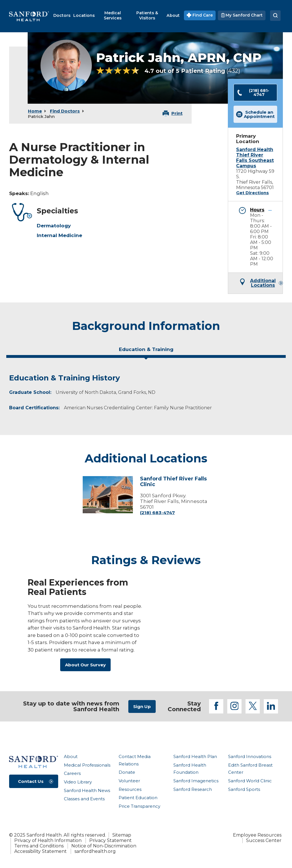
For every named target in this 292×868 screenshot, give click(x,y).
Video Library (78, 782)
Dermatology (54, 226)
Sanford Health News (87, 790)
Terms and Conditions (39, 846)
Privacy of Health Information (48, 840)
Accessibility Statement (40, 851)
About (71, 756)
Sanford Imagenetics (196, 781)
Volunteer (129, 781)
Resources (130, 789)
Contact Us (31, 781)
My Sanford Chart (242, 15)
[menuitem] (62, 15)
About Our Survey (85, 665)
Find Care (200, 15)
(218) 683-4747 (157, 513)
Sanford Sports (244, 789)
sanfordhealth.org (95, 851)
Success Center (264, 840)
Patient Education (138, 798)
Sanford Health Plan (195, 756)
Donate (127, 772)
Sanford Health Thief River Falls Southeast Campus (255, 158)
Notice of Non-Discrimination (104, 846)
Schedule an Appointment (255, 114)
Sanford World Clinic (250, 781)
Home (35, 111)
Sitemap (122, 835)
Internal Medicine (59, 235)
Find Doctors (65, 111)
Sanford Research (193, 789)
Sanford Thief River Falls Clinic (173, 482)
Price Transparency (139, 806)
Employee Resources (257, 835)
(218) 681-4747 (253, 93)
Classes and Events (84, 799)
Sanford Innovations (250, 756)
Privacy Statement (110, 840)
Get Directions (253, 193)
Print (177, 113)
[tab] (146, 352)
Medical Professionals (87, 765)
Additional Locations (263, 283)
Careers (72, 773)
